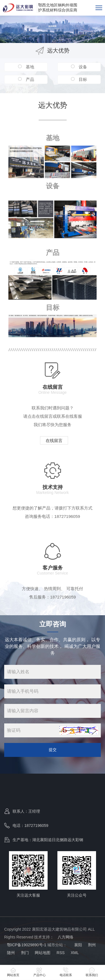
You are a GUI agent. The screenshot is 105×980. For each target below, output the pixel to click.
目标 (82, 79)
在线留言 (54, 440)
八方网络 (66, 937)
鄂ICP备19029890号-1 (27, 945)
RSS (61, 953)
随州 (11, 953)
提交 (53, 750)
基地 (29, 67)
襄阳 (78, 945)
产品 (29, 79)
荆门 (25, 953)
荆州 (92, 945)
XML (75, 953)
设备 (82, 67)
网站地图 (43, 953)
